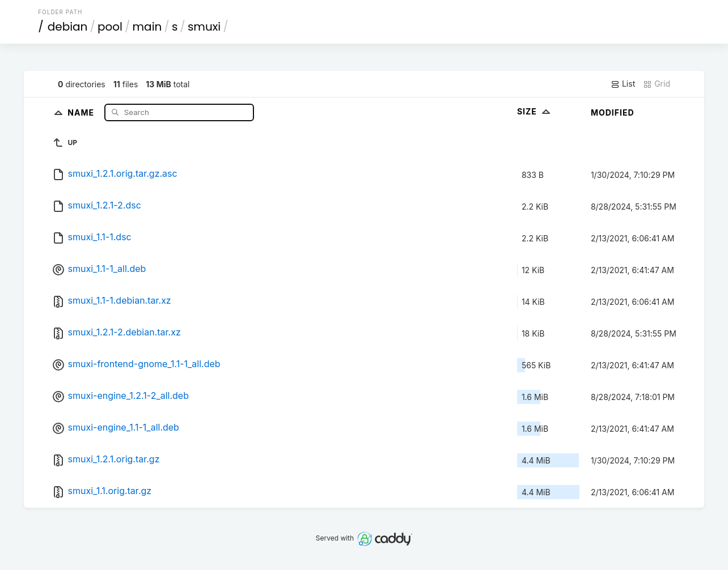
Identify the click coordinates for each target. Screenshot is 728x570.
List (623, 84)
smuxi (204, 27)
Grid (657, 84)
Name (82, 112)
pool (110, 27)
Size (535, 111)
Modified (613, 112)
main (147, 27)
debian (68, 27)
